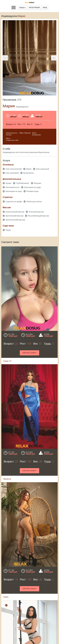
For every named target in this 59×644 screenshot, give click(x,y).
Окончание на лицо (14, 191)
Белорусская (36, 135)
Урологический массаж (15, 220)
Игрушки (37, 183)
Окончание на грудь (32, 187)
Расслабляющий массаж (38, 216)
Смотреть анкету (30, 353)
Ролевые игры (32, 191)
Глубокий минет (23, 183)
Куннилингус (29, 173)
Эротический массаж (14, 216)
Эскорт (8, 183)
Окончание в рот (12, 187)
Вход (45, 8)
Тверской (27, 133)
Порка (8, 230)
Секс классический (14, 169)
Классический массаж (15, 212)
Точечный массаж (36, 212)
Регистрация (34, 8)
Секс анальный (42, 169)
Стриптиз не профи (14, 202)
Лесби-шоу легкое (34, 202)
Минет (29, 169)
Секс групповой (12, 173)
